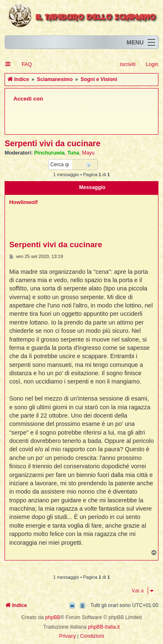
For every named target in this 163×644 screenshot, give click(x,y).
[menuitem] (23, 65)
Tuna (73, 153)
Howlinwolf (23, 202)
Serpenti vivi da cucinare (52, 143)
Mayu (88, 153)
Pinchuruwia (49, 153)
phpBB (53, 617)
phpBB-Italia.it (104, 627)
